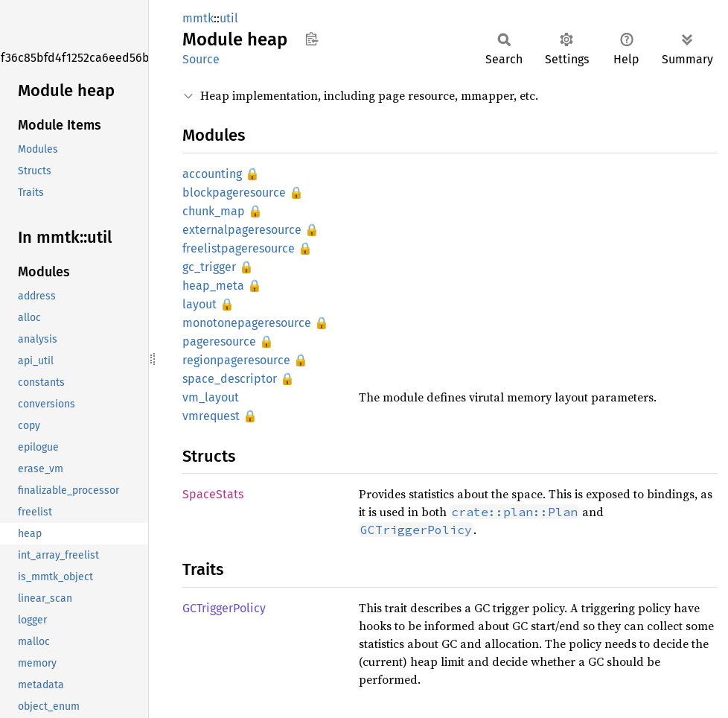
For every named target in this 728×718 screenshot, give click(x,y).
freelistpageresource (239, 248)
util (229, 18)
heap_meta (213, 286)
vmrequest (211, 416)
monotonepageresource (247, 323)
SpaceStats (213, 494)
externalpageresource (242, 230)
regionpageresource (236, 360)
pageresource (219, 341)
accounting (212, 174)
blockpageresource (234, 193)
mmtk (198, 18)
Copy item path (312, 39)
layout (199, 304)
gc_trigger (209, 267)
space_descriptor (230, 379)
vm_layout (211, 397)
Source (201, 59)
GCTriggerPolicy (224, 608)
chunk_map (214, 211)
